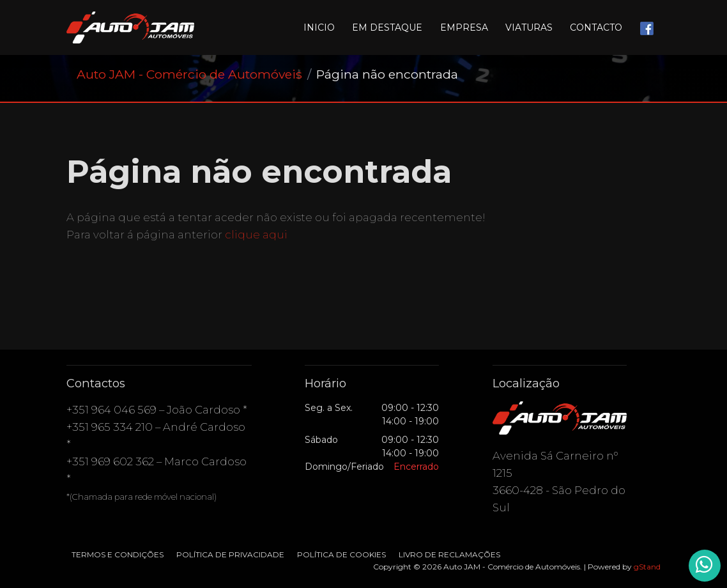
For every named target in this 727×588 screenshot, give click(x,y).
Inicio (319, 27)
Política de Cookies (341, 554)
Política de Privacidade (230, 554)
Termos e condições (118, 554)
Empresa (464, 27)
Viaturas (529, 27)
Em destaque (387, 27)
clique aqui (256, 235)
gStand (647, 567)
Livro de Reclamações (449, 554)
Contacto (596, 27)
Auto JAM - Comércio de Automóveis (189, 74)
